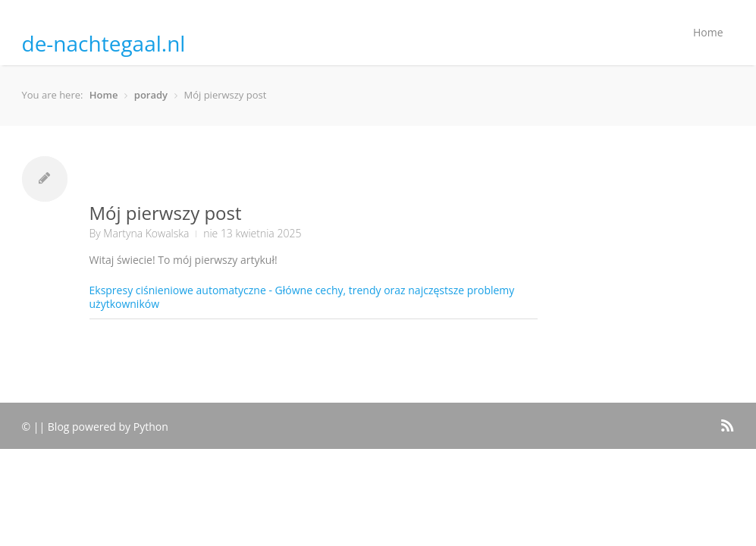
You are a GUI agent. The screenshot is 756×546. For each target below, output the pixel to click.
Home (708, 32)
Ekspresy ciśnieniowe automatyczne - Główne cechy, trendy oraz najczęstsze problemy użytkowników (302, 297)
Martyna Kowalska (146, 233)
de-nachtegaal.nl (104, 43)
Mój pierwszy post (166, 213)
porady (151, 95)
